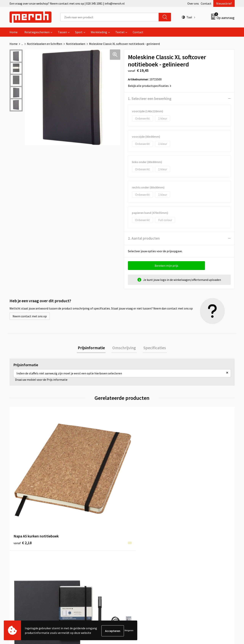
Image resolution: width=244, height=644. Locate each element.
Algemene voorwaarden (198, 536)
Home (14, 32)
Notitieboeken (76, 44)
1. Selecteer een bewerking (150, 98)
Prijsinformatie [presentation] (93, 348)
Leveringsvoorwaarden (197, 541)
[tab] (93, 348)
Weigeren (129, 631)
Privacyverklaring (194, 553)
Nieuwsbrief (224, 3)
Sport (79, 32)
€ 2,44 (135, 479)
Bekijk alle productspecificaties (150, 86)
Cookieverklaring (194, 547)
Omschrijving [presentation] (124, 348)
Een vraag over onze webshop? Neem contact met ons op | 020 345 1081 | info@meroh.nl (67, 3)
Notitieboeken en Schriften (45, 44)
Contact (206, 3)
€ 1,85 (191, 479)
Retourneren (135, 541)
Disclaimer (189, 559)
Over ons (193, 3)
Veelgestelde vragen (84, 547)
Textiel (120, 32)
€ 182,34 (81, 473)
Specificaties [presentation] (153, 348)
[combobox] (110, 17)
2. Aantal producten (144, 238)
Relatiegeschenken (37, 32)
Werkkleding (99, 32)
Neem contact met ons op (30, 316)
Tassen (62, 32)
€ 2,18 (23, 473)
